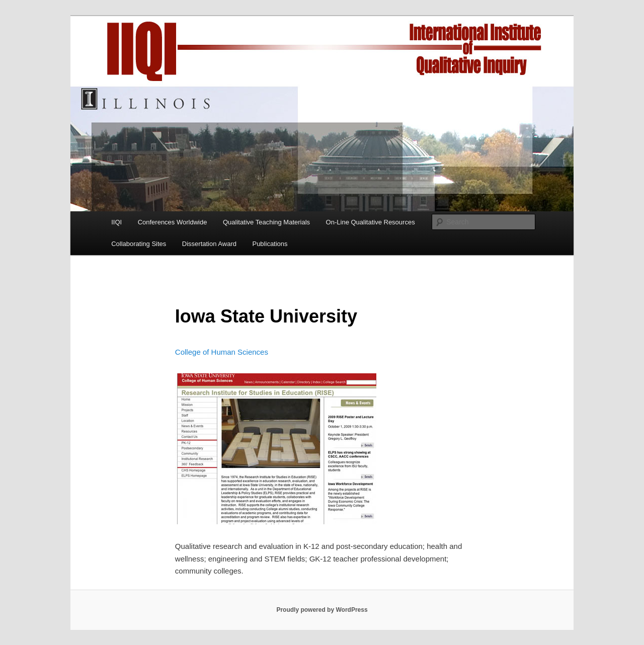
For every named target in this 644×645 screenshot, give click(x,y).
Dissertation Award (209, 244)
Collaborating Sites (139, 244)
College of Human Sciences (222, 352)
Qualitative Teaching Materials (266, 222)
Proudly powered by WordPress (322, 610)
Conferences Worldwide (173, 222)
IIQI (116, 222)
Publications (270, 244)
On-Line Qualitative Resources (371, 222)
